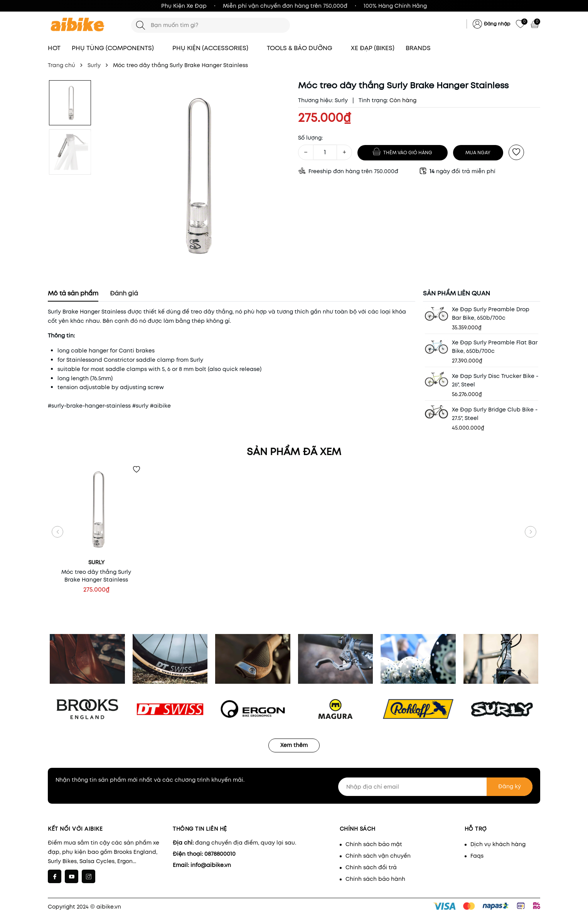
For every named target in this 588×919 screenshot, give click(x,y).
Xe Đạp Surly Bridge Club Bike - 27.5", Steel (495, 414)
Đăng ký (510, 786)
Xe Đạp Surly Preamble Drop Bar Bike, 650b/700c (491, 314)
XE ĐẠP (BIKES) (373, 48)
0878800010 (220, 854)
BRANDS (422, 48)
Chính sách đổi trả (371, 867)
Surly (341, 100)
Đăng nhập (497, 24)
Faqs (477, 856)
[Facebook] (55, 876)
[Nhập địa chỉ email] (435, 787)
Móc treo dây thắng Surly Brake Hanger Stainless (96, 576)
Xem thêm (294, 745)
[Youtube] (72, 876)
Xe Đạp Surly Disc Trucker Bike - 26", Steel (495, 380)
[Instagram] (88, 876)
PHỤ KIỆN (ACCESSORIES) (214, 48)
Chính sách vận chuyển (378, 856)
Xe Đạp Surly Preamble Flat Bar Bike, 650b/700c (495, 347)
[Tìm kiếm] (141, 25)
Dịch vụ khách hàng (498, 844)
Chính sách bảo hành (375, 879)
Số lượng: (310, 138)
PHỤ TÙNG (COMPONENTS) (116, 48)
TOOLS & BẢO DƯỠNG (303, 48)
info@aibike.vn (211, 865)
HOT (54, 48)
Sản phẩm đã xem (294, 452)
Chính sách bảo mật (374, 844)
